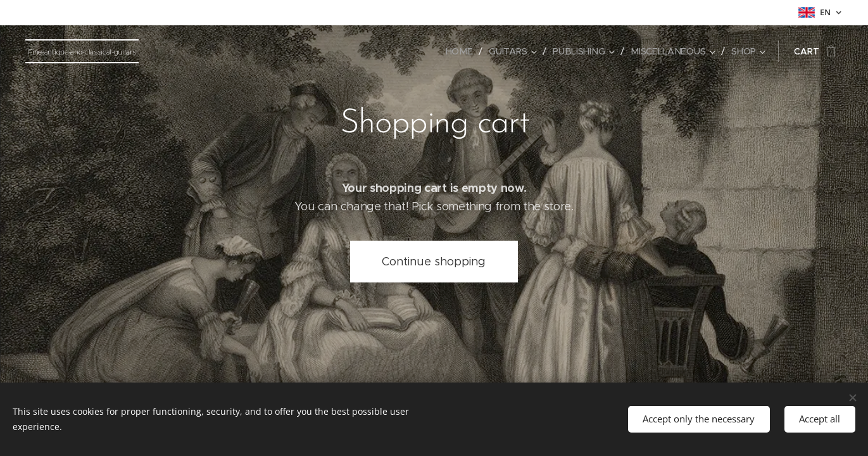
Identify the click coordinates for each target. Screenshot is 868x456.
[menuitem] (463, 51)
